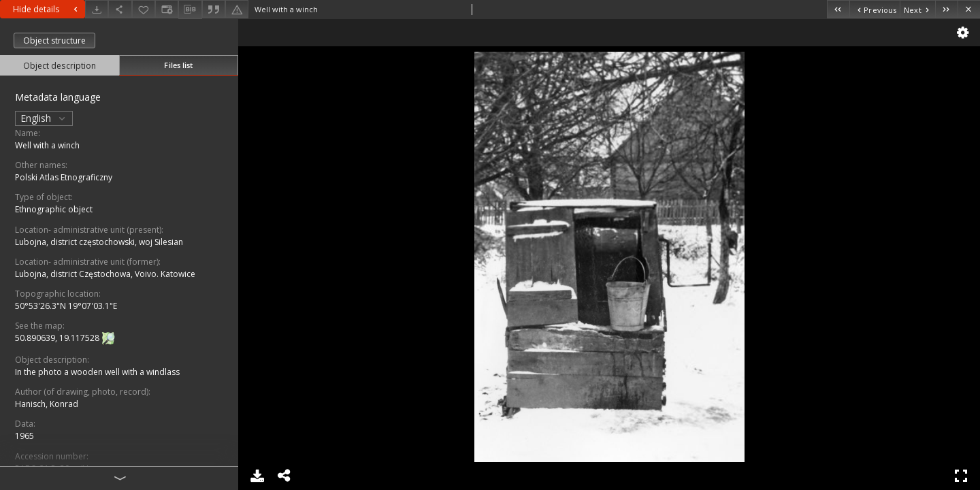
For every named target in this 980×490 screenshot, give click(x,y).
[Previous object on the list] (875, 9)
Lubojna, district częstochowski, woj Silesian (99, 242)
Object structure (54, 40)
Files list (178, 65)
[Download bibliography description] (190, 10)
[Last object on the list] (946, 9)
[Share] (120, 9)
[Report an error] (237, 9)
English (44, 118)
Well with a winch (47, 145)
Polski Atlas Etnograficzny (64, 177)
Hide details (47, 9)
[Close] (969, 9)
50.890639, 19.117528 (58, 338)
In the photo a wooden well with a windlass (97, 372)
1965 (24, 436)
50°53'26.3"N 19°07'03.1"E (66, 306)
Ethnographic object (54, 209)
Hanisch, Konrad (47, 404)
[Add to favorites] (144, 9)
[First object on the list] (838, 9)
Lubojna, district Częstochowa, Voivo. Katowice (105, 274)
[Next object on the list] (917, 9)
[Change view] (167, 9)
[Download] (97, 9)
